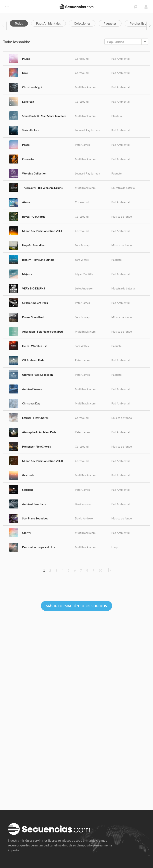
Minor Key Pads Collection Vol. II (42, 461)
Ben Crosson (83, 504)
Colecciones (82, 23)
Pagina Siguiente (110, 570)
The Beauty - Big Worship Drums (42, 188)
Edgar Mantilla (84, 274)
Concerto (28, 159)
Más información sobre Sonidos (76, 606)
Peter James (82, 145)
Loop (114, 547)
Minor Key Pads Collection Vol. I (42, 231)
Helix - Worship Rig (34, 346)
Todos (19, 23)
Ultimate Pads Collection (37, 375)
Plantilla (117, 116)
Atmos (26, 202)
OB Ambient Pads (33, 360)
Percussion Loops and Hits (38, 547)
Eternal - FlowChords (35, 418)
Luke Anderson (84, 288)
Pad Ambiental (121, 59)
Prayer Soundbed (33, 317)
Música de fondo (122, 217)
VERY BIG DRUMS (34, 288)
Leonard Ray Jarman (87, 130)
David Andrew (84, 518)
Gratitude (28, 475)
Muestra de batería (123, 188)
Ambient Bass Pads (34, 504)
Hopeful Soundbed (34, 245)
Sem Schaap (82, 245)
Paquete (116, 173)
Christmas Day (31, 403)
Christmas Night (32, 87)
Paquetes (110, 23)
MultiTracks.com (85, 87)
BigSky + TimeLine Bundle (38, 260)
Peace (26, 145)
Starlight (27, 490)
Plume (26, 59)
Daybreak (28, 102)
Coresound (82, 59)
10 (100, 570)
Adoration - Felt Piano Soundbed (42, 331)
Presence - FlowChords (36, 446)
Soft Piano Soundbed (35, 518)
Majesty (27, 274)
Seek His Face (31, 130)
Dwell (26, 73)
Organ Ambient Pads (35, 303)
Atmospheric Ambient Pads (39, 432)
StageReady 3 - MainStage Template (44, 116)
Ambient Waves (32, 389)
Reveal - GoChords (34, 217)
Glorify (26, 533)
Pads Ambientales (48, 23)
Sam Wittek (82, 260)
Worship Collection (34, 173)
